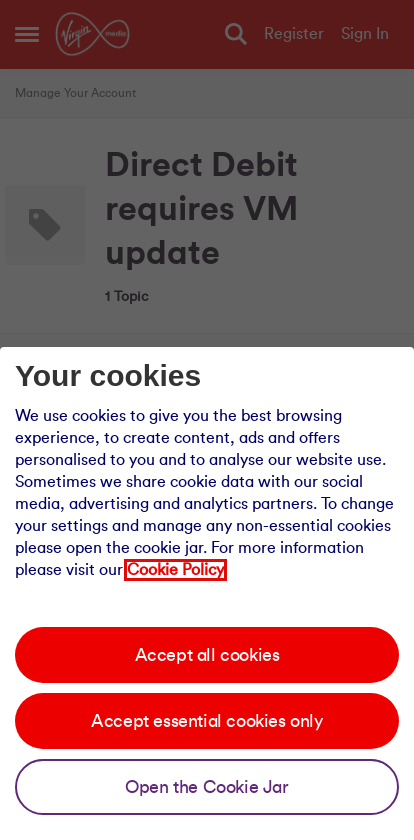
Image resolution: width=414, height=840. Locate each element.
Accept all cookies (207, 655)
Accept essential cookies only (206, 721)
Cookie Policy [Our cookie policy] (175, 570)
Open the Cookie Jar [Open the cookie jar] (206, 787)
